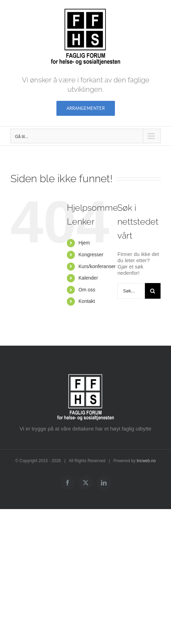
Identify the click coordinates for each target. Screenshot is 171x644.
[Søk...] (131, 291)
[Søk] (153, 291)
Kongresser (91, 255)
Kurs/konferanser (97, 266)
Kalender (88, 278)
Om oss (87, 290)
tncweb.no (146, 461)
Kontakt (87, 301)
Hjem (84, 243)
